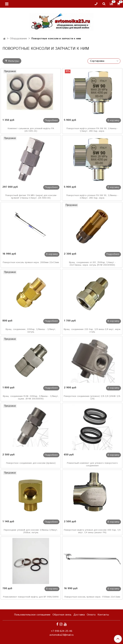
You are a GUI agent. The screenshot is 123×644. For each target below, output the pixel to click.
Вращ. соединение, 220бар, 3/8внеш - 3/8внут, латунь (31, 331)
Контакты (103, 615)
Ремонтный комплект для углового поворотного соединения (92, 464)
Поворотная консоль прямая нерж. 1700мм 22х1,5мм (92, 597)
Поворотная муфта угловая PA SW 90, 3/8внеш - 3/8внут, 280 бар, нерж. (92, 197)
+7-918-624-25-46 (61, 631)
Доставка (79, 615)
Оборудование (18, 39)
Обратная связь (62, 615)
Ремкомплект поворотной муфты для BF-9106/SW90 (31, 597)
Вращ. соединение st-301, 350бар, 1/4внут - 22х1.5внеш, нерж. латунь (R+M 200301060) (92, 264)
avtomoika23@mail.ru (61, 635)
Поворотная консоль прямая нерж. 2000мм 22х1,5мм (31, 262)
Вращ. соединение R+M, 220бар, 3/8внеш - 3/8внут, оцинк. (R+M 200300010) (31, 397)
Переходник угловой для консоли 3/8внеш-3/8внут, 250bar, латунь (31, 531)
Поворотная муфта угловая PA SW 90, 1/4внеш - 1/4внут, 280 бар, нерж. (92, 130)
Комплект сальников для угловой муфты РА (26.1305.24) (31, 130)
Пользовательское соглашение (32, 615)
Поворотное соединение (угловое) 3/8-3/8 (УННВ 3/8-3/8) (92, 397)
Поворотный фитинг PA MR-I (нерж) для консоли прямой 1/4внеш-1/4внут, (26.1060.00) (31, 197)
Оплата (91, 615)
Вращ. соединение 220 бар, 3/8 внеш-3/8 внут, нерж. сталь (92, 331)
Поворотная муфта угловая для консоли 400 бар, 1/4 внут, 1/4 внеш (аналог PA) (92, 531)
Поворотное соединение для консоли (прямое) (31, 463)
